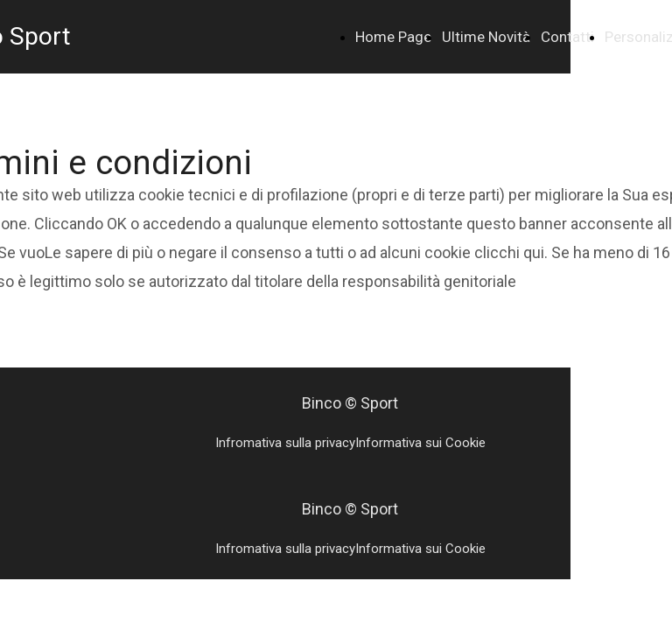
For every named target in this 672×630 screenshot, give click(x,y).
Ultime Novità (486, 37)
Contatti (567, 37)
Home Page (393, 37)
